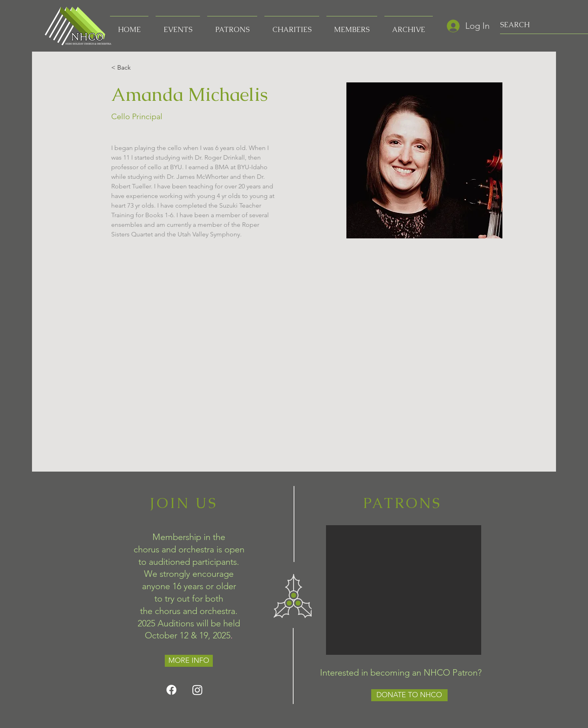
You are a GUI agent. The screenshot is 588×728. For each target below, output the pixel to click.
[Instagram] (197, 690)
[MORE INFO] (189, 661)
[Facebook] (171, 690)
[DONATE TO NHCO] (409, 695)
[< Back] (127, 68)
